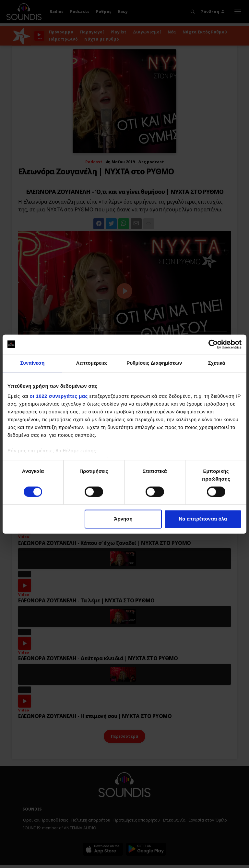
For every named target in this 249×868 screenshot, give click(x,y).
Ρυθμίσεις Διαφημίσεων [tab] (154, 363)
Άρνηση (123, 519)
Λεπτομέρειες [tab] (92, 363)
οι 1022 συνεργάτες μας (59, 396)
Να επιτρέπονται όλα (203, 519)
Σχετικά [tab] (216, 363)
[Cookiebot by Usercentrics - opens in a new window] (213, 344)
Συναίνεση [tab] (32, 363)
